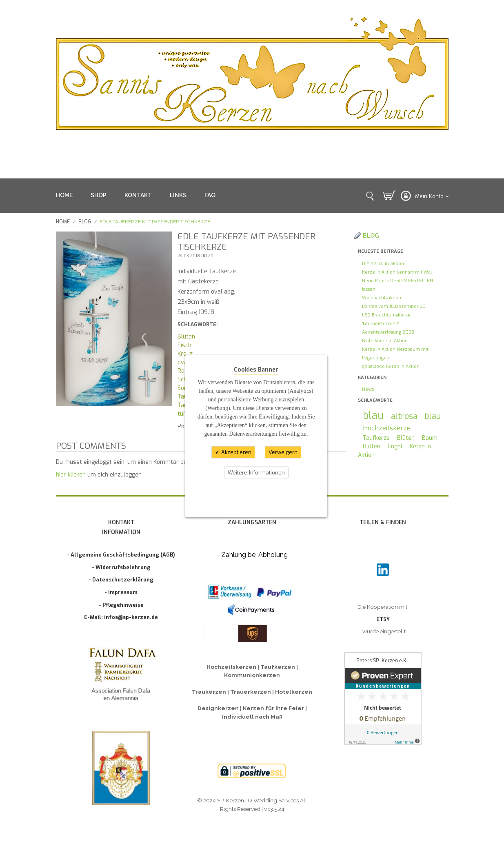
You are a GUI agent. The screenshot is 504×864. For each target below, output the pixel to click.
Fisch (184, 345)
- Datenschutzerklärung (121, 580)
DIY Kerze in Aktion (383, 264)
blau (373, 415)
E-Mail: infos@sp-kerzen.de (121, 617)
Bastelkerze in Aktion (385, 341)
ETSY (383, 619)
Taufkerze (376, 438)
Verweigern (283, 452)
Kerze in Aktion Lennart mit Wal (397, 272)
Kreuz (185, 354)
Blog (85, 222)
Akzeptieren (235, 452)
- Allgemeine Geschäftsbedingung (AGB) (121, 555)
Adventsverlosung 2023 (388, 332)
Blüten (186, 337)
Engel (395, 446)
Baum (430, 438)
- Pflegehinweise (121, 605)
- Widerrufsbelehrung (121, 567)
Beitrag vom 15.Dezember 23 (394, 306)
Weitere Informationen (256, 472)
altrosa (404, 416)
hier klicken (71, 475)
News (368, 389)
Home (63, 222)
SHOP (99, 195)
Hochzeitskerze (387, 428)
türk (183, 414)
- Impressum (121, 592)
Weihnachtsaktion (382, 298)
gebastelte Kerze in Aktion (391, 366)
